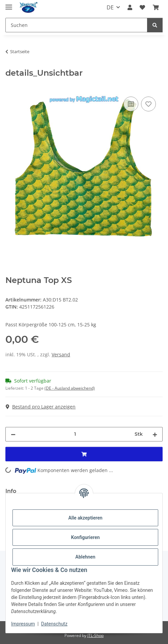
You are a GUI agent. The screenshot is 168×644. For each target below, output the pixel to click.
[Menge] (75, 434)
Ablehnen (85, 557)
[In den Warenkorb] (11, 87)
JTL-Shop (95, 635)
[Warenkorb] (156, 7)
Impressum (23, 624)
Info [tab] (11, 491)
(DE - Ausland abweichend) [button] (70, 388)
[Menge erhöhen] (155, 434)
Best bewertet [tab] (47, 491)
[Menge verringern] (13, 434)
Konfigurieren (85, 537)
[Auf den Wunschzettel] (148, 104)
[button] (130, 7)
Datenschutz (54, 624)
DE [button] (110, 7)
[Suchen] (76, 25)
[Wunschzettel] (142, 7)
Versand (61, 354)
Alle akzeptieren (85, 518)
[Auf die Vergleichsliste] (131, 104)
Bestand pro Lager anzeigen (41, 407)
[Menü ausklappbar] (9, 4)
